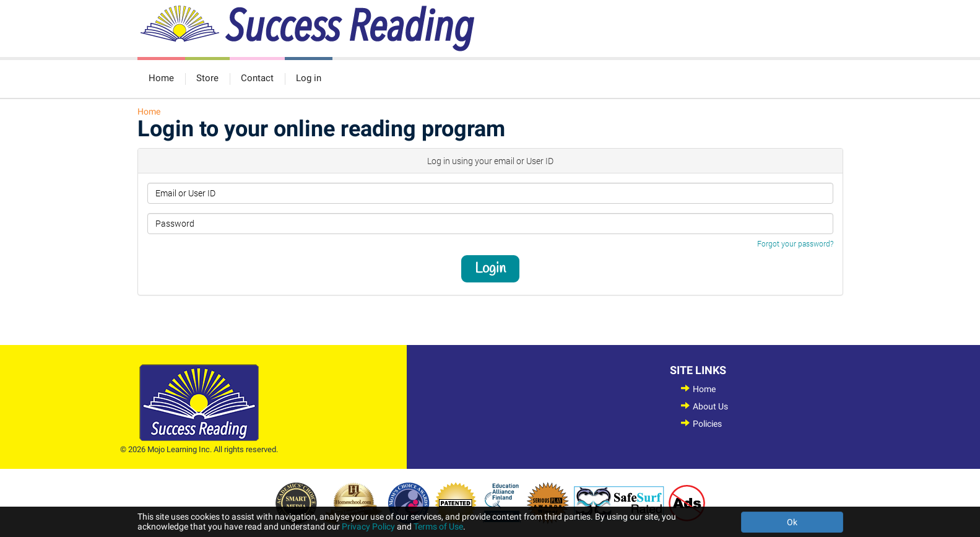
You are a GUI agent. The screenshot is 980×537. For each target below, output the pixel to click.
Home (161, 78)
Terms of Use (438, 526)
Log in (309, 78)
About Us (710, 406)
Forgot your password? (795, 244)
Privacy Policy (368, 526)
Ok (792, 522)
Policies (707, 424)
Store (207, 78)
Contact (257, 78)
